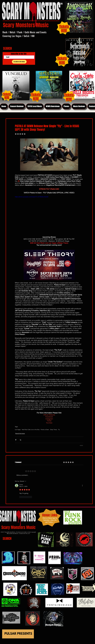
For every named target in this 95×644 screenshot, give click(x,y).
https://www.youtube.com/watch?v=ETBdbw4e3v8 (32, 197)
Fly (59, 430)
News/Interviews (20, 433)
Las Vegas (18, 430)
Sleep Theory (54, 430)
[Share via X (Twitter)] (20, 440)
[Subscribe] (19, 62)
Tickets (62, 58)
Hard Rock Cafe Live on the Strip (31, 430)
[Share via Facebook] (16, 440)
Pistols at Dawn (45, 430)
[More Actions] (82, 486)
